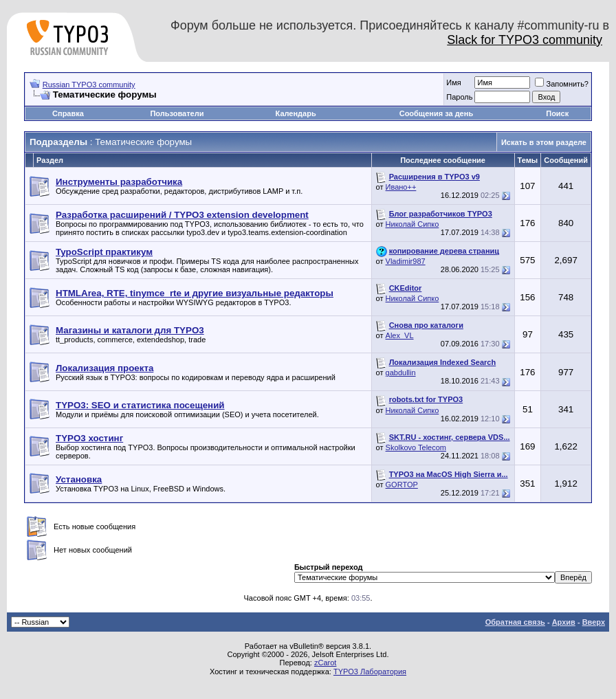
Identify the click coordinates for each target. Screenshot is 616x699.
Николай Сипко (412, 224)
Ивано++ (401, 187)
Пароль (459, 97)
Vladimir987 (406, 261)
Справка (68, 113)
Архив (564, 622)
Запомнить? (562, 84)
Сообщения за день (436, 113)
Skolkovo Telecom (416, 447)
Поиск (557, 113)
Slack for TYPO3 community (525, 40)
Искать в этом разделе (544, 142)
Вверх (594, 622)
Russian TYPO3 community (89, 85)
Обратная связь (515, 622)
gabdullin (401, 373)
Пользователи (177, 113)
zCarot (325, 663)
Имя (453, 82)
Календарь (296, 113)
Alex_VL (400, 335)
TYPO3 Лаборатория (370, 672)
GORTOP (402, 485)
